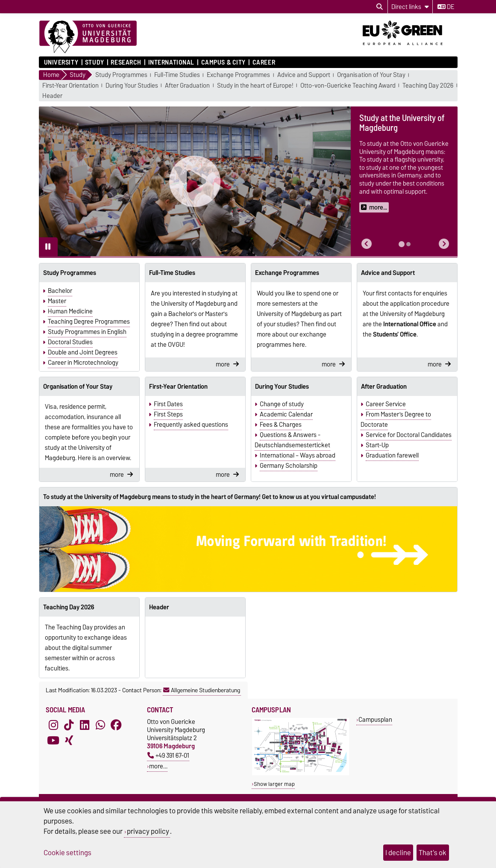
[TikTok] (69, 725)
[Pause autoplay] (48, 247)
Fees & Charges (281, 425)
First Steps (168, 414)
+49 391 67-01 (168, 755)
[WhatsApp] (100, 725)
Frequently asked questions (191, 425)
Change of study (282, 404)
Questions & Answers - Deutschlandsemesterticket (292, 440)
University (61, 62)
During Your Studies (132, 86)
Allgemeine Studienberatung (202, 690)
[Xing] (69, 741)
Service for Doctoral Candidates (409, 435)
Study (95, 62)
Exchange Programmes (238, 75)
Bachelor (60, 291)
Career (264, 62)
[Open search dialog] (380, 7)
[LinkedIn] (85, 725)
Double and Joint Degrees (83, 352)
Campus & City (223, 62)
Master (57, 301)
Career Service (386, 404)
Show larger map (274, 784)
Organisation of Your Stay (371, 75)
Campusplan (375, 719)
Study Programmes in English (87, 332)
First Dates (168, 404)
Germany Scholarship (289, 466)
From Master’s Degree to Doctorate (396, 419)
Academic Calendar (286, 414)
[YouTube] (53, 741)
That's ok (433, 853)
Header (52, 96)
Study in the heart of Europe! (255, 86)
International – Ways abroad (298, 455)
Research (126, 62)
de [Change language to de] (446, 7)
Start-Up (377, 445)
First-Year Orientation (70, 86)
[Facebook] (116, 725)
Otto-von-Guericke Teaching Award (348, 86)
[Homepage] (88, 37)
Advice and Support (304, 75)
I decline (398, 853)
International (171, 62)
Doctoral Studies (70, 342)
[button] (367, 244)
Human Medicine (70, 311)
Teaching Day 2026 (428, 86)
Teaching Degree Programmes (89, 322)
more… (158, 766)
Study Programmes (121, 75)
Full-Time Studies (177, 75)
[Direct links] (410, 7)
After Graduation (187, 86)
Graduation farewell (392, 455)
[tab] (402, 244)
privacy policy (148, 831)
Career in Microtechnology (83, 363)
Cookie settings (68, 853)
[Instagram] (53, 725)
